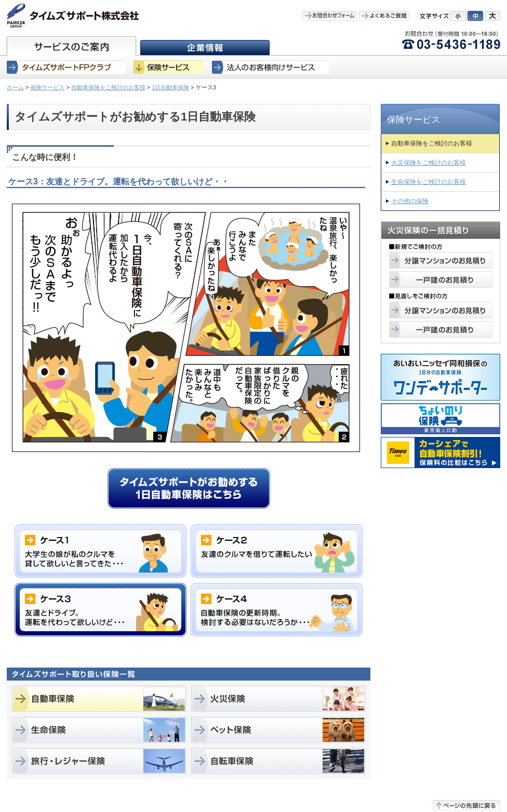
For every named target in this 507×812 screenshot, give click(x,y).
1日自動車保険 (170, 87)
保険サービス (47, 87)
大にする (492, 16)
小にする (458, 16)
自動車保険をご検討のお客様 (108, 87)
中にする (475, 16)
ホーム (15, 87)
